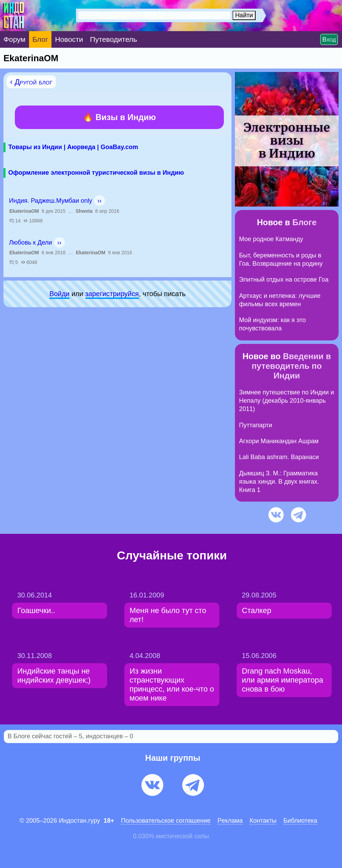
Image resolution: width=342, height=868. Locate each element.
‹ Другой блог (31, 82)
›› (99, 201)
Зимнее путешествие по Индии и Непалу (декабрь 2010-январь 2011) (287, 401)
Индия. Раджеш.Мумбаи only (51, 201)
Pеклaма (230, 821)
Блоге (304, 222)
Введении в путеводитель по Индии (291, 366)
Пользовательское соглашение (166, 821)
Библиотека (300, 821)
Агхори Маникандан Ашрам (279, 441)
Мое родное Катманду (271, 239)
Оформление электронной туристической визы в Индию (96, 173)
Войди (59, 294)
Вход (329, 39)
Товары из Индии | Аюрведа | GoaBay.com (73, 147)
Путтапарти (256, 425)
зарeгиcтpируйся (112, 294)
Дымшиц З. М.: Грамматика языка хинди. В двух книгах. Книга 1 (279, 482)
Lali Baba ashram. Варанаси (279, 457)
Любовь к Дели (31, 243)
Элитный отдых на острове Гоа (284, 280)
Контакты (263, 821)
